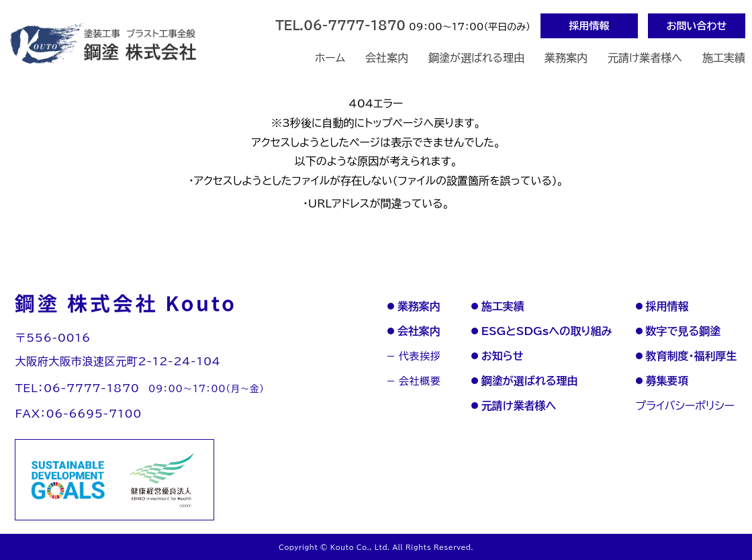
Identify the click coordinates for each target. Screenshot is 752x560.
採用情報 (590, 26)
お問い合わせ (697, 26)
